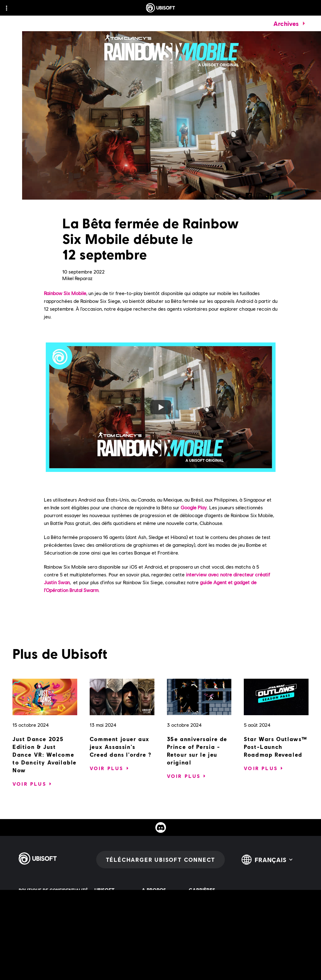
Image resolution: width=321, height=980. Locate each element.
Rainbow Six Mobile (65, 293)
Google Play (194, 507)
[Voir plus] (29, 784)
